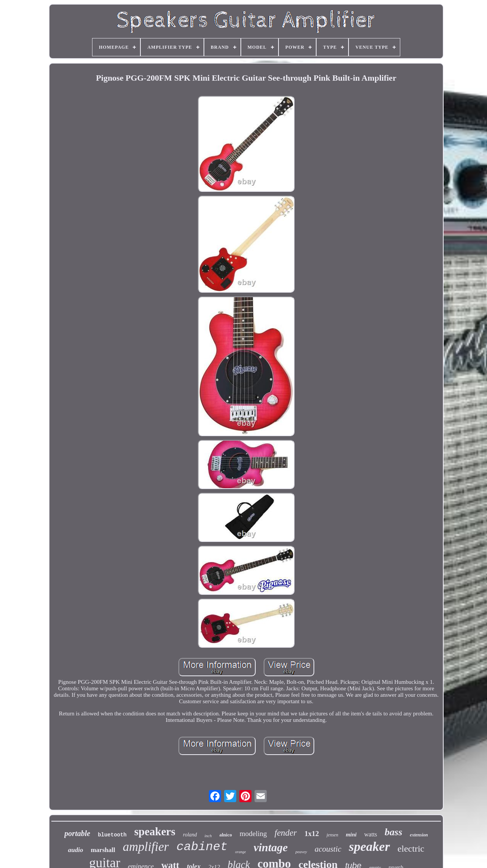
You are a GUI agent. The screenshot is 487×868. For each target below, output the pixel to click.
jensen (332, 835)
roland (190, 835)
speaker (369, 846)
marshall (103, 850)
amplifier (146, 847)
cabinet (202, 847)
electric (411, 849)
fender (286, 833)
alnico (225, 835)
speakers (155, 831)
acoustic (328, 849)
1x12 (312, 834)
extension (419, 835)
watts (371, 834)
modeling (253, 834)
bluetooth (112, 835)
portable (77, 833)
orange (240, 852)
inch (208, 836)
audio (76, 850)
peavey (301, 852)
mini (351, 835)
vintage (271, 847)
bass (393, 832)
